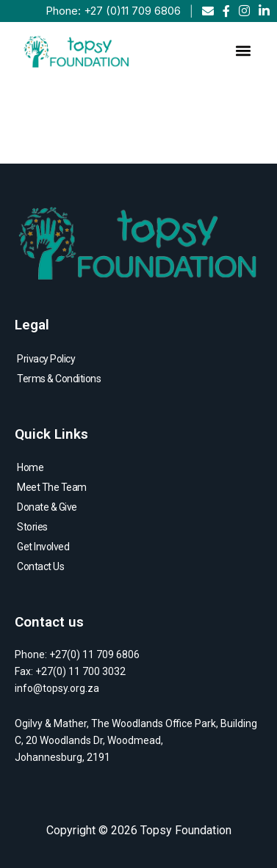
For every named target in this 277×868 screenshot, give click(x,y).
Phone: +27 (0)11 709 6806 (113, 11)
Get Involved (43, 547)
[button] (243, 50)
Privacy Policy (46, 359)
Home (30, 467)
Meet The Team (52, 487)
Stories (32, 527)
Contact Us (40, 566)
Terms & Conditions (59, 379)
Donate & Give (47, 507)
